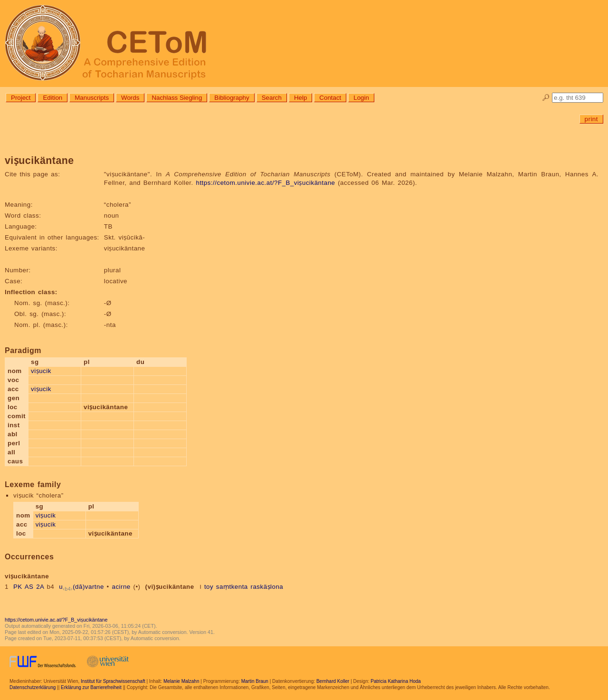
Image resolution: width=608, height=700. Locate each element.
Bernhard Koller (333, 681)
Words (130, 98)
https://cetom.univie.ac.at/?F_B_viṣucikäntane (265, 183)
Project (21, 98)
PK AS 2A (29, 587)
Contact (330, 98)
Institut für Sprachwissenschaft (113, 681)
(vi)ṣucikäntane (170, 587)
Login (361, 98)
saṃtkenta (232, 587)
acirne (121, 587)
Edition (52, 98)
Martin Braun (255, 681)
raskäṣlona (267, 587)
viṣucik (41, 371)
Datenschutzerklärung (33, 687)
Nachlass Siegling (177, 98)
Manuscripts (92, 98)
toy (209, 587)
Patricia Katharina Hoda (396, 681)
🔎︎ (546, 98)
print (591, 119)
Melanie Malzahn (181, 681)
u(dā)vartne (81, 587)
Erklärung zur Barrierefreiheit (91, 687)
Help (300, 98)
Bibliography (232, 98)
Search (272, 98)
